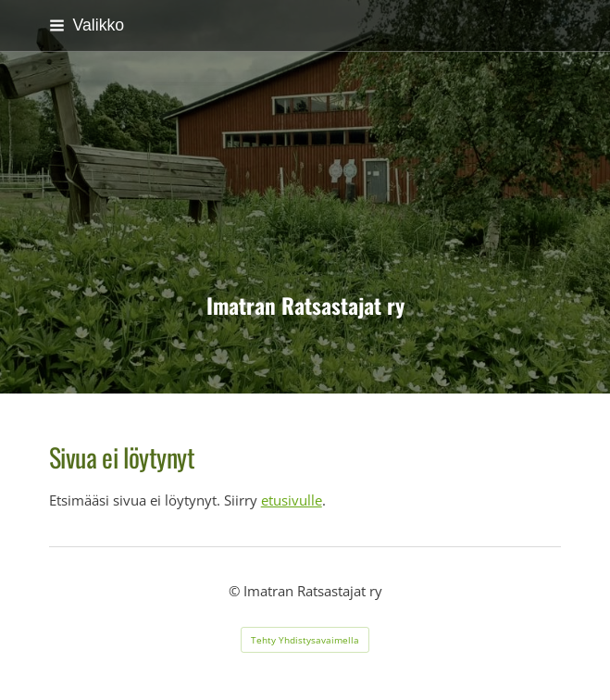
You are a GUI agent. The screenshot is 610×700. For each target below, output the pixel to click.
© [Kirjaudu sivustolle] (236, 591)
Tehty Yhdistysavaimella (305, 640)
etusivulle (292, 500)
